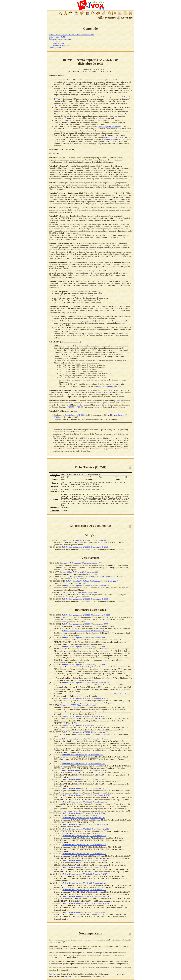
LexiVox (53, 974)
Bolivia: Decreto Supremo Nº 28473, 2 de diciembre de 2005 (72, 35)
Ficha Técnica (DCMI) (57, 37)
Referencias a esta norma (62, 45)
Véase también (58, 43)
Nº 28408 (114, 139)
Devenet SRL (70, 976)
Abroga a (56, 41)
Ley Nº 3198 (65, 86)
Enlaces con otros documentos (60, 39)
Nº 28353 (105, 139)
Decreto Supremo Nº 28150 (115, 137)
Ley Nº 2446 (64, 120)
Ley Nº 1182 (64, 97)
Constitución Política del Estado (109, 386)
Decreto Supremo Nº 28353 (108, 127)
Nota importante (55, 48)
